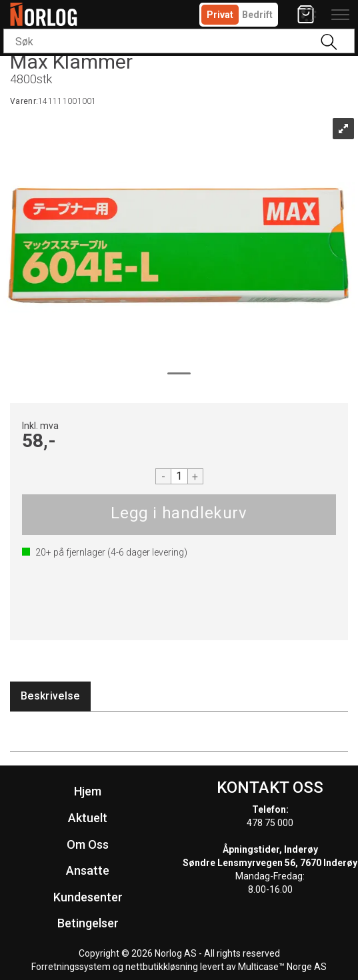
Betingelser (88, 923)
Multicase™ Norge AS (282, 967)
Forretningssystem (71, 967)
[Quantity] (179, 476)
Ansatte (88, 870)
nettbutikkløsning (162, 967)
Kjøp (179, 515)
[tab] (50, 697)
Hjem (88, 791)
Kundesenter (88, 897)
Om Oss (88, 844)
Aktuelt (88, 818)
